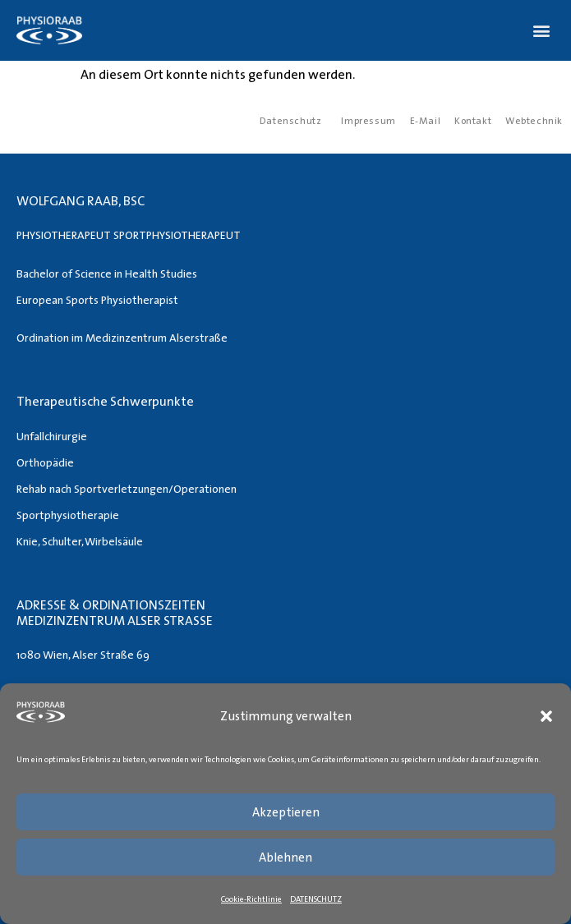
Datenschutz (291, 120)
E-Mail (426, 120)
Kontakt (473, 120)
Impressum (368, 120)
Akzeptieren (286, 812)
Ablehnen (285, 857)
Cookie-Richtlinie (251, 899)
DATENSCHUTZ (316, 899)
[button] (546, 716)
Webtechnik (534, 120)
